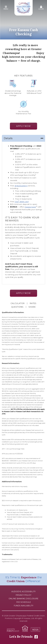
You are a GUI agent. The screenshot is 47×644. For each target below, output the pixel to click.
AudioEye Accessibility (23, 592)
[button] (6, 8)
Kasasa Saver (30, 207)
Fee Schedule (24, 602)
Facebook (36, 637)
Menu (6, 8)
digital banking (21, 186)
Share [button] (32, 307)
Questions (17, 307)
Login (41, 8)
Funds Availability (24, 606)
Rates (33, 303)
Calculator (18, 303)
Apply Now (23, 126)
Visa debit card (22, 202)
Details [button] (8, 138)
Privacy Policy (23, 595)
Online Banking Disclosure (23, 599)
